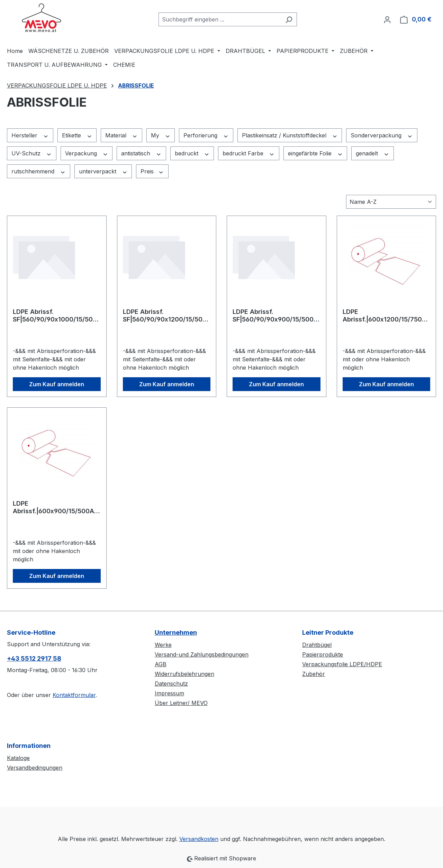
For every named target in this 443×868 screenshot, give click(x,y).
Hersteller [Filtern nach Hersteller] (30, 135)
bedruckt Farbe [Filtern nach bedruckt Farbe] (249, 153)
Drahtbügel (317, 645)
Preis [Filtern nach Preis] (152, 171)
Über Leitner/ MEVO (181, 703)
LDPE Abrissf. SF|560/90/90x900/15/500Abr (275, 316)
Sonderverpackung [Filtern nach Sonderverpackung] (382, 135)
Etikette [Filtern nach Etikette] (77, 135)
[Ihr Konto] (387, 19)
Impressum (169, 693)
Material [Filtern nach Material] (121, 135)
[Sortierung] (391, 202)
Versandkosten (199, 839)
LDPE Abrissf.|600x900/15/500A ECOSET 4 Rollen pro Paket (54, 507)
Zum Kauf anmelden (57, 384)
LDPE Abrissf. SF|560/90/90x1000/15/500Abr (55, 316)
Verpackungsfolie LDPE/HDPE (342, 664)
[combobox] (220, 19)
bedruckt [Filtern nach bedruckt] (192, 153)
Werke (163, 645)
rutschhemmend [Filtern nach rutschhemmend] (39, 171)
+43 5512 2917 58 (34, 658)
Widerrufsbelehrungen (184, 674)
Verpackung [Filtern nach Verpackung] (87, 153)
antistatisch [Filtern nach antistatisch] (141, 153)
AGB (161, 664)
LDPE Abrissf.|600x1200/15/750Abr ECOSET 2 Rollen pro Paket (386, 316)
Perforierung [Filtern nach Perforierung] (206, 135)
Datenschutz (171, 684)
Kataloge (18, 758)
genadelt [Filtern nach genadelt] (373, 153)
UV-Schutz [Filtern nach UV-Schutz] (32, 153)
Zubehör (314, 674)
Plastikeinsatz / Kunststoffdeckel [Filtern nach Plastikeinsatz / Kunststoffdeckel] (290, 135)
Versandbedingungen (35, 768)
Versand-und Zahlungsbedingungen (202, 654)
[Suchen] (289, 19)
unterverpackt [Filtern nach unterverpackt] (103, 171)
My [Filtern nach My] (161, 135)
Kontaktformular (74, 695)
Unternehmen (176, 632)
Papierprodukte (323, 654)
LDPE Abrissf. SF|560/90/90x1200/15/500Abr (165, 316)
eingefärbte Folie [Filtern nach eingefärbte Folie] (315, 153)
